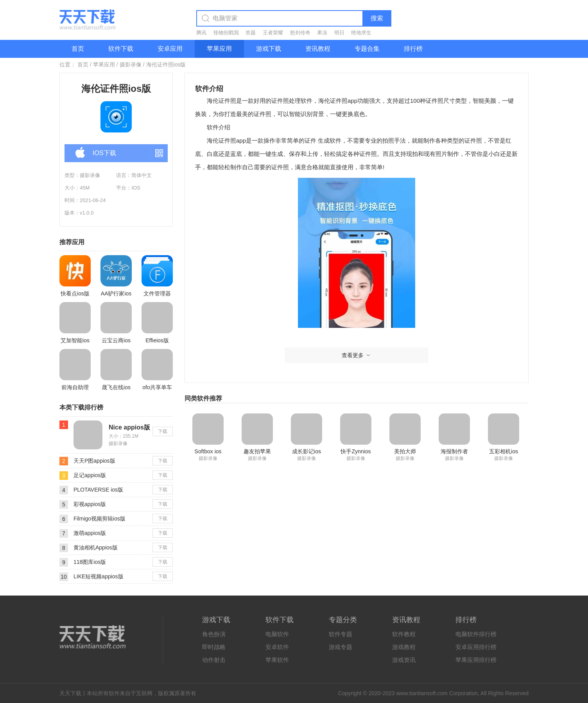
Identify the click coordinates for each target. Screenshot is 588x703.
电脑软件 (277, 634)
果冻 (322, 33)
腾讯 (201, 33)
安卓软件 (277, 647)
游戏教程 (404, 647)
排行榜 (413, 49)
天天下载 (70, 693)
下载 (163, 431)
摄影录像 (131, 64)
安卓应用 (170, 49)
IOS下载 (96, 154)
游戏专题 (341, 647)
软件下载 (121, 49)
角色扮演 (214, 634)
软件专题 (341, 634)
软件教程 (404, 634)
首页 (78, 49)
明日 (339, 33)
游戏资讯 (404, 660)
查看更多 (357, 355)
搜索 (377, 18)
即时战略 (214, 647)
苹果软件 (277, 660)
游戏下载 (269, 49)
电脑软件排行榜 (476, 634)
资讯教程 (318, 49)
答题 (251, 33)
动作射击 (214, 660)
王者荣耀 (273, 33)
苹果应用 (219, 49)
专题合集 (367, 49)
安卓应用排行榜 (476, 647)
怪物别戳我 (226, 33)
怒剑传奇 (300, 33)
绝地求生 (361, 33)
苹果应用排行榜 (476, 660)
